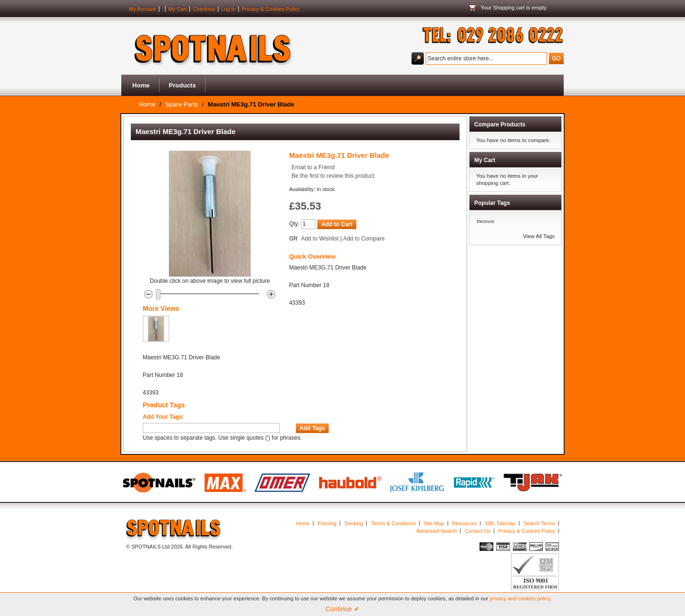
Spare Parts (181, 104)
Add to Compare (364, 239)
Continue (342, 609)
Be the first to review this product (333, 176)
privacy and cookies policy (520, 598)
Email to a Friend (313, 167)
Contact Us (477, 531)
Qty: (294, 224)
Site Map (434, 523)
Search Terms (539, 523)
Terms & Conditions (393, 523)
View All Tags (539, 236)
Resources (465, 523)
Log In (229, 9)
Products (182, 85)
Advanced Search (436, 531)
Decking (354, 523)
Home (141, 85)
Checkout (204, 9)
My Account (142, 9)
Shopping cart (509, 8)
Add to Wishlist (320, 239)
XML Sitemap (500, 523)
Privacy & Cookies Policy (271, 9)
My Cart (178, 9)
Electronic (486, 221)
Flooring (327, 523)
